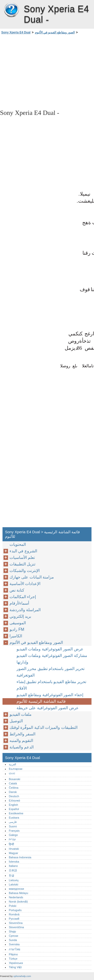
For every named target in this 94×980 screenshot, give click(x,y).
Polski (13, 906)
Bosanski (14, 779)
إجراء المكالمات (23, 597)
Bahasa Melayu (18, 893)
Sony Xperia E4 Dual (11, 10)
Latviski (13, 884)
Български (16, 769)
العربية (12, 764)
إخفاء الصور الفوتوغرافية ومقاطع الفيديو (50, 695)
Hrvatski (14, 849)
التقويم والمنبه (21, 741)
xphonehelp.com (22, 976)
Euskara (14, 818)
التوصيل (16, 721)
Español (14, 809)
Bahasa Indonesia (20, 857)
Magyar (13, 853)
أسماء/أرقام (19, 603)
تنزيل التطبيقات (22, 564)
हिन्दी (11, 844)
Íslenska (14, 862)
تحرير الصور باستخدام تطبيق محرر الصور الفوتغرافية (51, 672)
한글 (12, 875)
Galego (13, 835)
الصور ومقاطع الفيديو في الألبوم (55, 32)
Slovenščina (16, 927)
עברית (12, 839)
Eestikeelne (16, 813)
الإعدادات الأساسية (25, 584)
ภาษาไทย (15, 949)
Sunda (13, 940)
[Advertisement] (47, 71)
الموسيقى (18, 623)
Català (13, 783)
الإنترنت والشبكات (25, 571)
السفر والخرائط (22, 734)
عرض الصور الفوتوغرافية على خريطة (48, 708)
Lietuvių (14, 880)
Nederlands (16, 897)
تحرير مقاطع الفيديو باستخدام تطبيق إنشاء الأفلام (51, 685)
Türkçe (13, 959)
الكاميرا (16, 636)
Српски (13, 936)
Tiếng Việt (15, 967)
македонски (16, 889)
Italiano (13, 866)
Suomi (13, 826)
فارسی (13, 822)
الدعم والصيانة (22, 747)
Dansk (13, 792)
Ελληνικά (14, 800)
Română (14, 914)
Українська (16, 963)
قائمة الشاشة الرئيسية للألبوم (41, 701)
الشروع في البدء (23, 551)
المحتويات (18, 544)
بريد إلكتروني (20, 616)
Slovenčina (16, 923)
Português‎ (15, 910)
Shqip (12, 931)
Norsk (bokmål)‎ (18, 902)
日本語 (13, 870)
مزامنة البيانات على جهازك (32, 577)
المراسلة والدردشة (25, 610)
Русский (14, 919)
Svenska (14, 944)
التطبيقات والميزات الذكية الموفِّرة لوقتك (43, 727)
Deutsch (14, 796)
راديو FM (17, 629)
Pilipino (13, 954)
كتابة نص (17, 590)
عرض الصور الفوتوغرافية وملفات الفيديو (50, 649)
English (13, 805)
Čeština (14, 788)
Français (14, 831)
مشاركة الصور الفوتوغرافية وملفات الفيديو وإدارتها (52, 659)
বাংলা (12, 774)
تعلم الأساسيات (22, 558)
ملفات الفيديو (21, 714)
